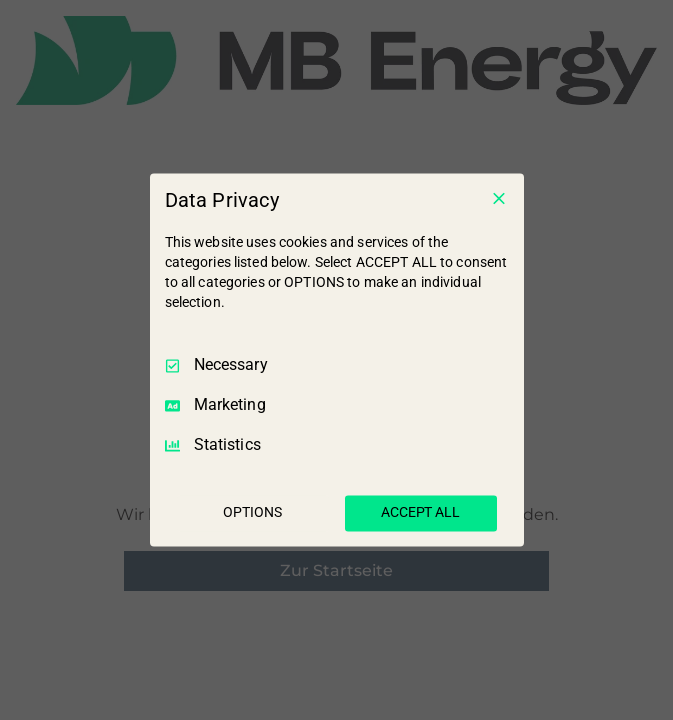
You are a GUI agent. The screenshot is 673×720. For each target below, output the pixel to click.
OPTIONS (252, 513)
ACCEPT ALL (420, 513)
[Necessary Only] (499, 198)
